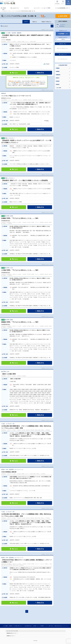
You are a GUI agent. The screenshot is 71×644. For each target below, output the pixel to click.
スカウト (27, 8)
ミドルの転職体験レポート (63, 8)
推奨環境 (42, 626)
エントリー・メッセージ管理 (42, 8)
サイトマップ (66, 626)
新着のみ (35, 22)
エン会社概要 (5, 626)
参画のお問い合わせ (58, 626)
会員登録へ (64, 34)
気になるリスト (15, 8)
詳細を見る (40, 73)
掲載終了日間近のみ (46, 22)
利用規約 (11, 626)
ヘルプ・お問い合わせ (49, 626)
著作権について (36, 626)
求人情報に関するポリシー (19, 626)
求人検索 (3, 8)
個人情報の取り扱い (28, 626)
